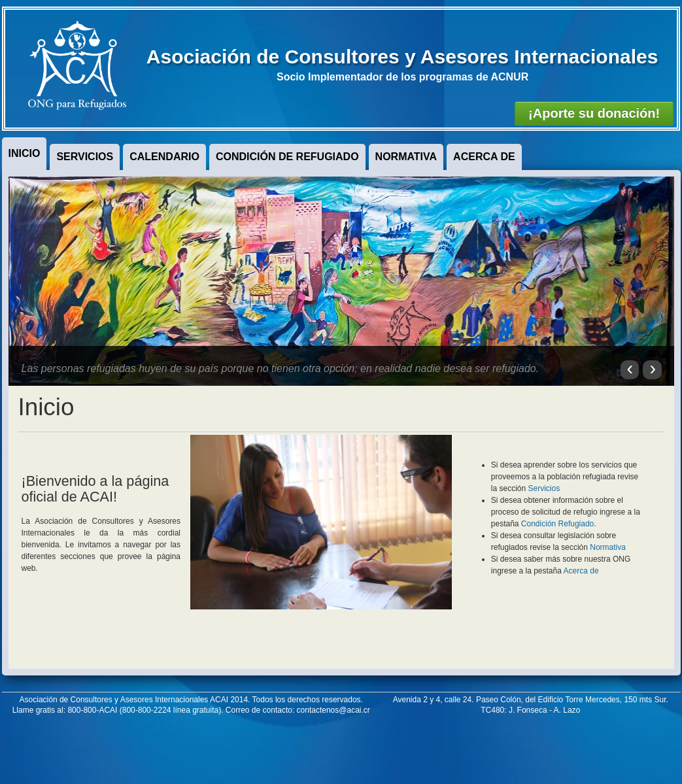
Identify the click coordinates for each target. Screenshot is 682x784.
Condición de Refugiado (287, 157)
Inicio (25, 153)
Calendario (164, 157)
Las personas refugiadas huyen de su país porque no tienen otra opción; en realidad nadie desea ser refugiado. (281, 368)
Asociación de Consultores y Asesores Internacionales (402, 57)
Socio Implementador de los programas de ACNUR (402, 77)
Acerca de (484, 157)
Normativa (406, 157)
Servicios (85, 157)
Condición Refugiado (557, 524)
